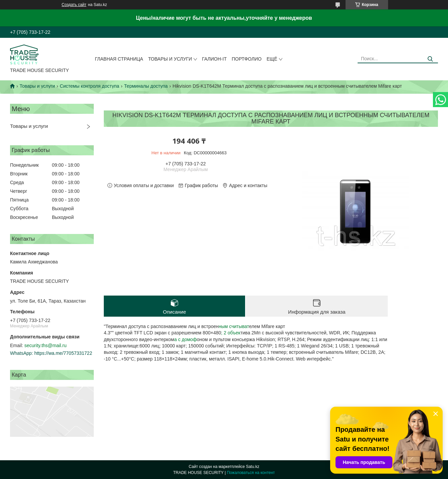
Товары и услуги (170, 59)
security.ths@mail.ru (46, 345)
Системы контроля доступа (90, 86)
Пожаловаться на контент (251, 473)
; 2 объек (231, 333)
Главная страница (119, 59)
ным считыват (234, 326)
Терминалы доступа (146, 86)
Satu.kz (252, 467)
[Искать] (430, 59)
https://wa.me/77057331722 (63, 353)
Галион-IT (214, 59)
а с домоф (185, 339)
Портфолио (247, 59)
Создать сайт (74, 5)
